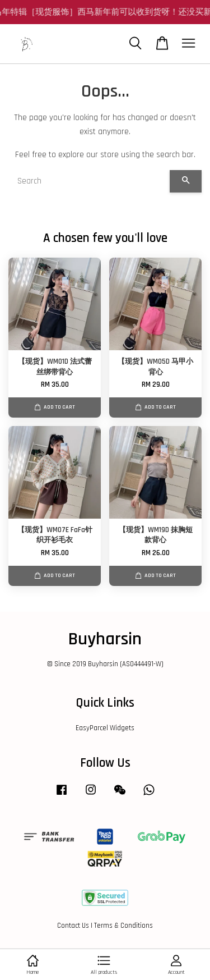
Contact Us (73, 926)
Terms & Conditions (123, 926)
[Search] (89, 181)
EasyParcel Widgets (105, 728)
